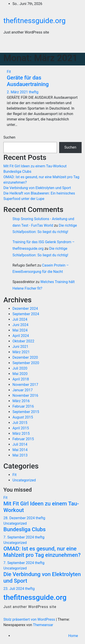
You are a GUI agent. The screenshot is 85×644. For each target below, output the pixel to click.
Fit (9, 72)
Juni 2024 (20, 325)
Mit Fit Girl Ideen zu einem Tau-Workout (35, 166)
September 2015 (26, 412)
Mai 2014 (20, 450)
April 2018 (21, 379)
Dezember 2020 (25, 357)
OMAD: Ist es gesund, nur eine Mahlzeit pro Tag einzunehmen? (42, 552)
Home (73, 636)
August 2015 (23, 417)
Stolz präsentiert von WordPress (30, 619)
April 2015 (21, 428)
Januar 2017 (23, 390)
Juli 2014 (20, 444)
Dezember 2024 (25, 309)
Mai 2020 (20, 374)
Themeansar (43, 625)
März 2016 (21, 401)
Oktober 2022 (23, 341)
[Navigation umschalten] (75, 46)
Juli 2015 (20, 423)
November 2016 (25, 395)
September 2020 (26, 363)
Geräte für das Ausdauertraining (28, 81)
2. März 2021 (18, 92)
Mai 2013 (20, 455)
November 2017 (25, 385)
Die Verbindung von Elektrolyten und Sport (37, 188)
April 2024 (21, 336)
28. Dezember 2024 (19, 518)
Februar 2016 (23, 406)
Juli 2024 (20, 319)
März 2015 (21, 434)
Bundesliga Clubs (17, 172)
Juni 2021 (20, 347)
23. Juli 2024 (14, 589)
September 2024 (26, 314)
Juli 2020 (20, 368)
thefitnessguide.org (35, 21)
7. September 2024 (19, 537)
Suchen (9, 137)
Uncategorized (24, 480)
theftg (34, 92)
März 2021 (21, 352)
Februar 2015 (23, 439)
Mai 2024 (20, 330)
